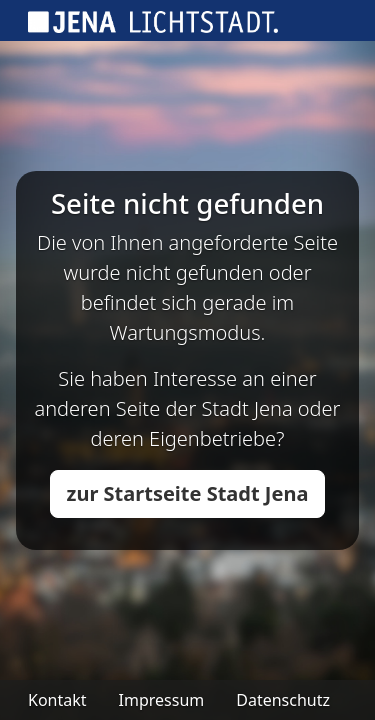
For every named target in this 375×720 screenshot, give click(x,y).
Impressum (162, 700)
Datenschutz (283, 700)
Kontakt (57, 700)
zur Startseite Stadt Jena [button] (188, 493)
